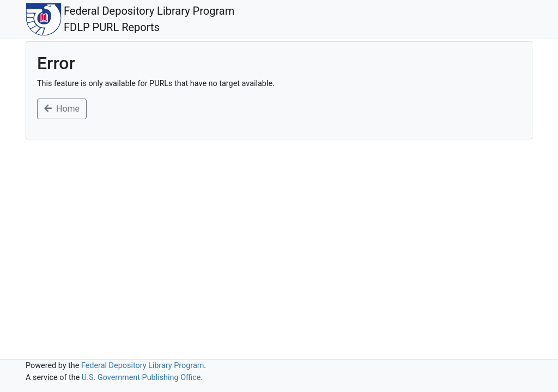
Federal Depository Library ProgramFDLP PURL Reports (130, 19)
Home (62, 109)
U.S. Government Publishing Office (141, 378)
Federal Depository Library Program (142, 366)
